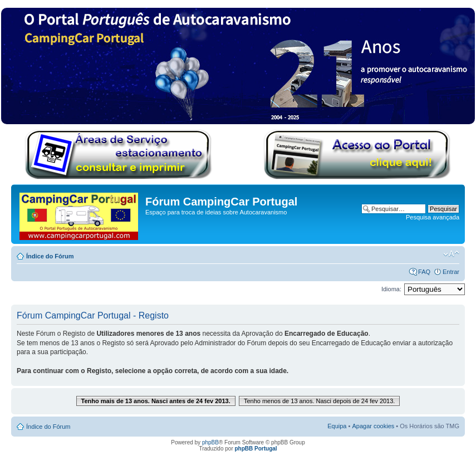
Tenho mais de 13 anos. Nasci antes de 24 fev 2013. (156, 401)
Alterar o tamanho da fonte (451, 254)
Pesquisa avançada (433, 217)
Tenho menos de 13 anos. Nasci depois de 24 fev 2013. (320, 401)
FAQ (424, 272)
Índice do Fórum (50, 256)
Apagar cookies (373, 426)
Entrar (451, 272)
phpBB (210, 442)
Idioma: (391, 289)
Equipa (337, 426)
